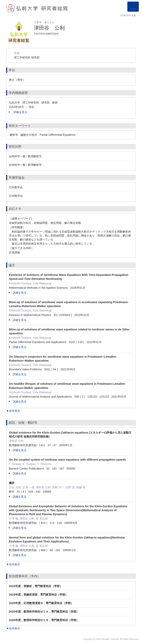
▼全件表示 (13, 411)
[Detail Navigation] (133, 7)
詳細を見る (18, 112)
